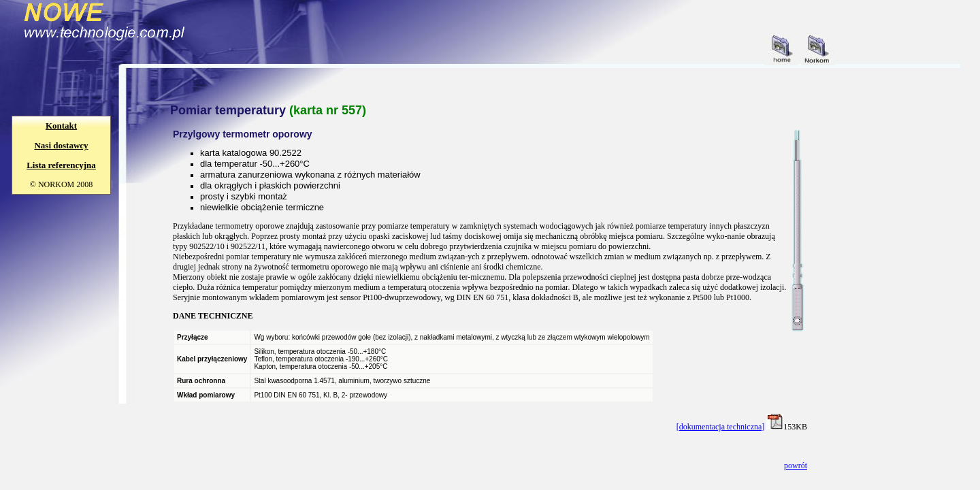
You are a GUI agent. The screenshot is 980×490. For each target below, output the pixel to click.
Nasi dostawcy (61, 145)
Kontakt (61, 126)
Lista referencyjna (61, 165)
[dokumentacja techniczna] (721, 427)
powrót (796, 465)
